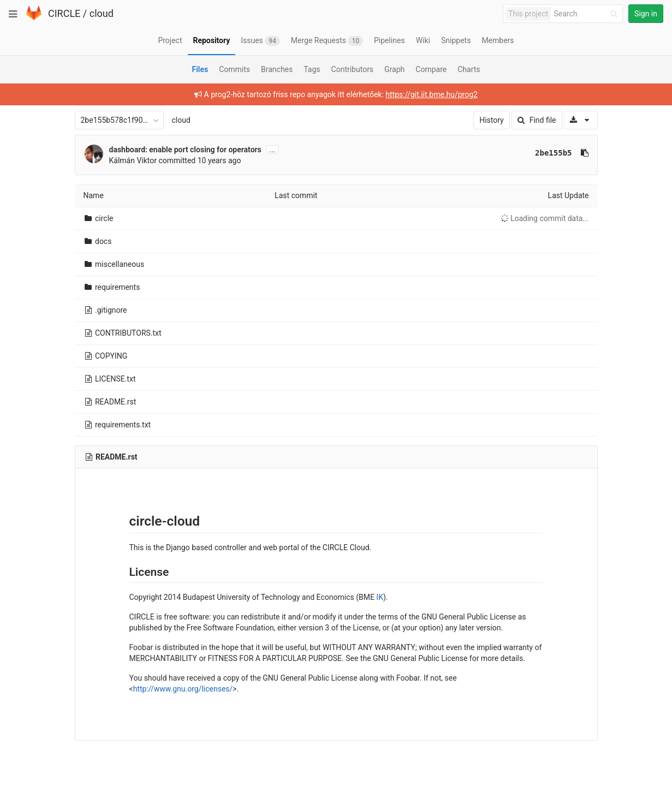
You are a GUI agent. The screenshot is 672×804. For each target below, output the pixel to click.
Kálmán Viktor (133, 160)
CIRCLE (64, 13)
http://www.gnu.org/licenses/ (183, 689)
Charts (469, 69)
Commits (234, 69)
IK (380, 597)
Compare (431, 69)
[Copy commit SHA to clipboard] (585, 153)
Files (200, 69)
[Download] (581, 120)
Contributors (353, 69)
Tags (312, 69)
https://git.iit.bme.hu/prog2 (432, 94)
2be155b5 (553, 153)
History (492, 120)
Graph (394, 69)
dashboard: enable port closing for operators (185, 150)
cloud (102, 13)
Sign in (646, 14)
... (272, 150)
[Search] (587, 14)
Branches (277, 69)
